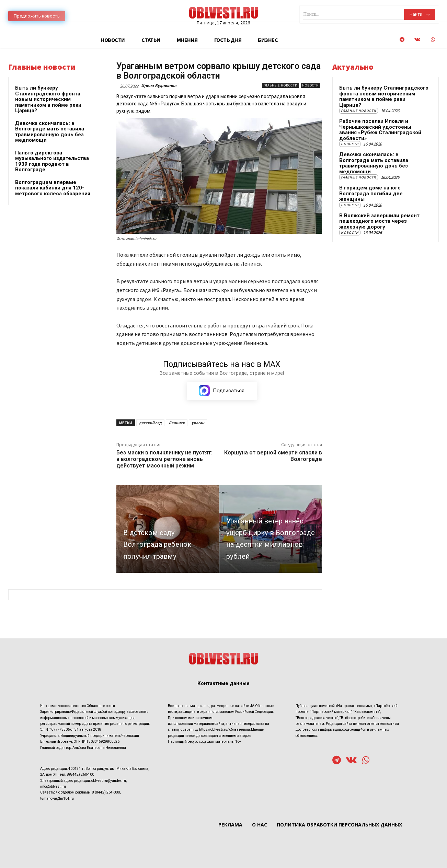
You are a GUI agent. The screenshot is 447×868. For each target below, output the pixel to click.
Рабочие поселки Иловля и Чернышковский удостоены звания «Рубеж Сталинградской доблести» (380, 130)
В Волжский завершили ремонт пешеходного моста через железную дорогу (379, 221)
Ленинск (177, 423)
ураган (198, 423)
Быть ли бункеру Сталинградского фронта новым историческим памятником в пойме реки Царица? (48, 99)
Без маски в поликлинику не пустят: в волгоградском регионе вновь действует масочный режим (164, 459)
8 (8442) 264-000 (106, 793)
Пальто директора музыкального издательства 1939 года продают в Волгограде (52, 161)
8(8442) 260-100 (81, 775)
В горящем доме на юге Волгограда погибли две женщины (371, 193)
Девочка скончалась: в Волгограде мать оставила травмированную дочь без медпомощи (50, 132)
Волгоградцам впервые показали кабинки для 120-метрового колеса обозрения (53, 188)
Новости (311, 85)
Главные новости (280, 85)
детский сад (150, 423)
